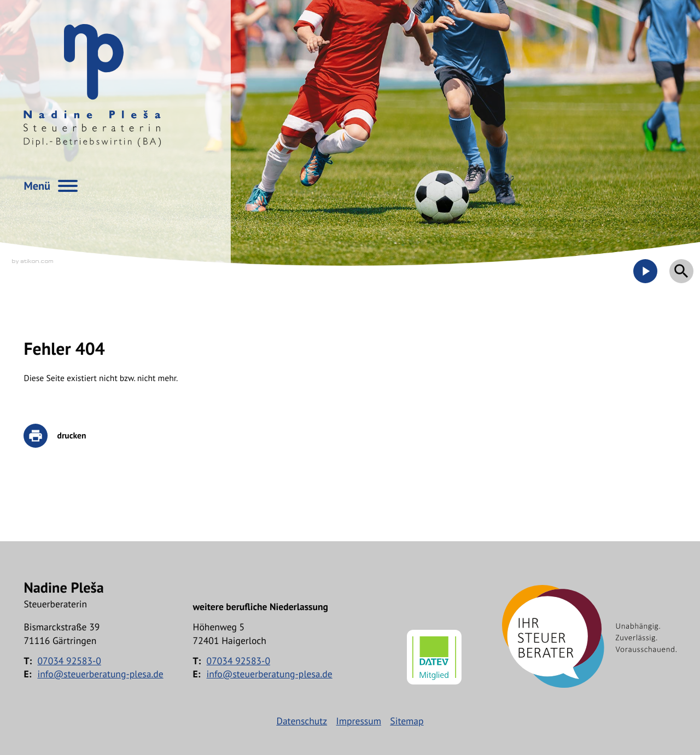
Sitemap (407, 721)
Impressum (359, 721)
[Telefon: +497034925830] (69, 661)
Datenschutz (302, 721)
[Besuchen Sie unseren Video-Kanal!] (645, 271)
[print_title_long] (62, 436)
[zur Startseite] (92, 86)
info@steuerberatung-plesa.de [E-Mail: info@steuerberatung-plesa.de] (100, 674)
